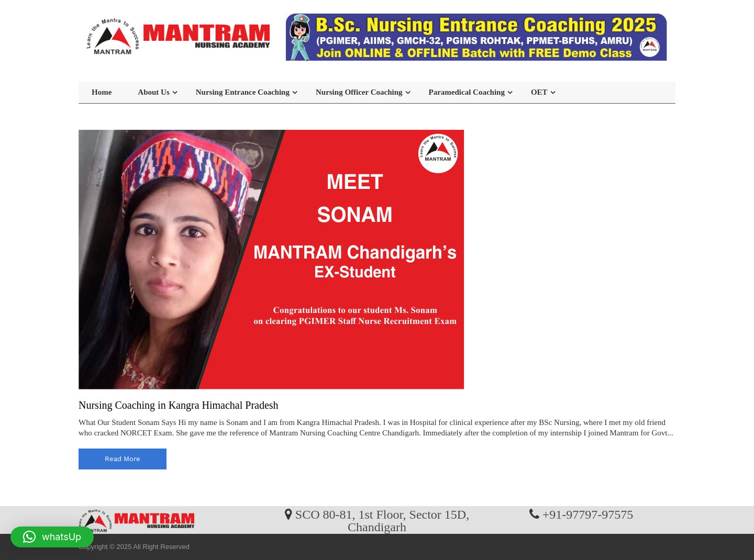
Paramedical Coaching (467, 92)
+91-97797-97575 (588, 514)
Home (102, 92)
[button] (52, 537)
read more (123, 459)
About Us (153, 92)
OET (539, 92)
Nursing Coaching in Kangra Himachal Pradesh (179, 405)
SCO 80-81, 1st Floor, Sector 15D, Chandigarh (382, 520)
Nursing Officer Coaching (359, 92)
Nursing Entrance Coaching (243, 92)
